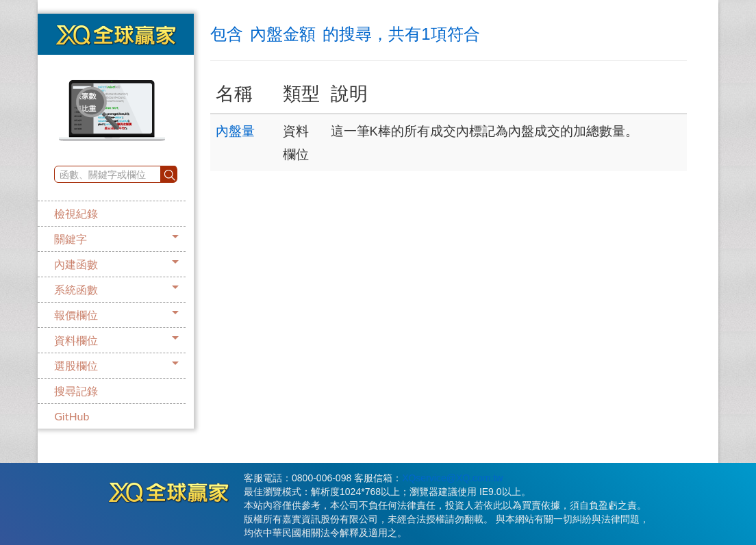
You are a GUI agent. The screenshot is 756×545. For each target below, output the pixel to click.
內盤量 (235, 131)
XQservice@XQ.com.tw (452, 478)
